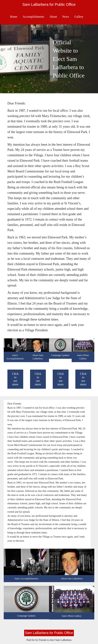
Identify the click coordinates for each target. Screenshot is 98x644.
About (53, 17)
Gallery (79, 17)
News (66, 17)
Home (14, 17)
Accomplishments (33, 17)
